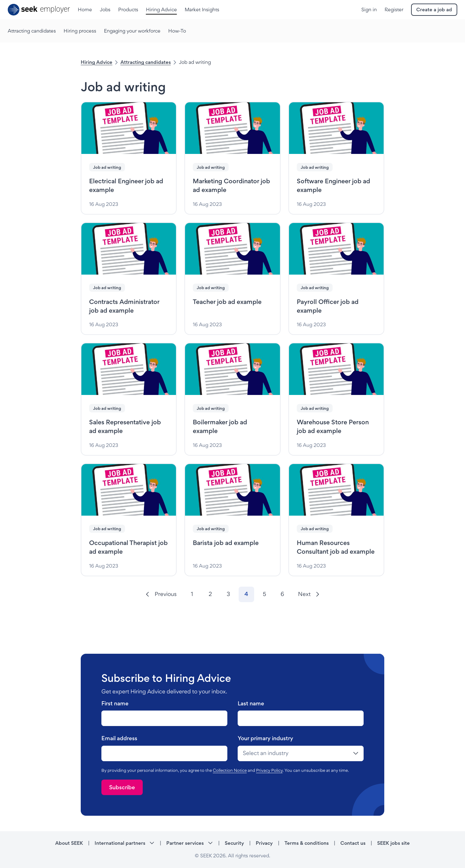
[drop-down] (301, 753)
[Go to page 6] (283, 594)
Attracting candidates (146, 62)
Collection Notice (230, 770)
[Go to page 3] (228, 594)
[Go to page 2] (210, 594)
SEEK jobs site (393, 843)
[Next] (309, 594)
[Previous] (161, 594)
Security (234, 843)
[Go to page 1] (192, 594)
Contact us (353, 843)
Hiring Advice (97, 62)
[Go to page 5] (264, 594)
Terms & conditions (307, 843)
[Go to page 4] (246, 594)
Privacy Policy (269, 770)
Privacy (264, 843)
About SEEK (69, 843)
